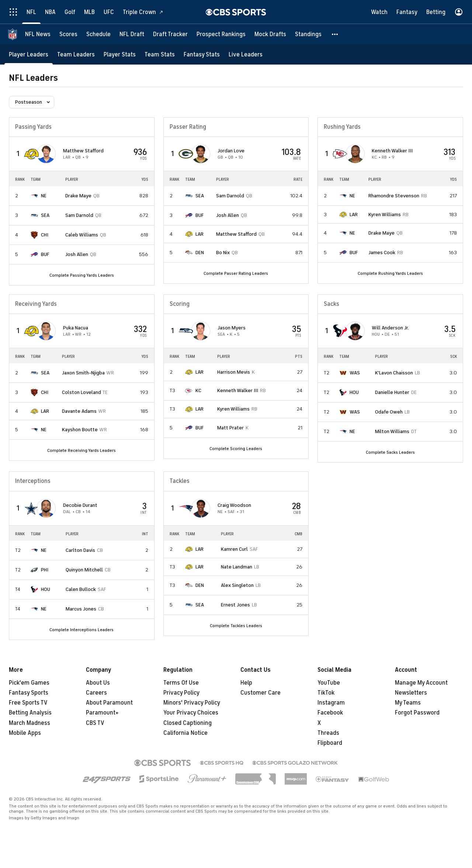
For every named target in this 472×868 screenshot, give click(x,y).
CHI (45, 235)
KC (198, 390)
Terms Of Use (181, 683)
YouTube (329, 683)
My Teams (408, 703)
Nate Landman (237, 567)
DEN (200, 253)
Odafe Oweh (389, 412)
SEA (45, 215)
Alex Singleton (237, 585)
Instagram (331, 703)
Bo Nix (223, 253)
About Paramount (109, 703)
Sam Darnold (79, 215)
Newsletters (411, 693)
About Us (98, 683)
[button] (335, 34)
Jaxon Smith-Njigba (83, 373)
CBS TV (95, 723)
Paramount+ (102, 713)
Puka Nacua (76, 328)
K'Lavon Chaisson (394, 373)
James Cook (382, 253)
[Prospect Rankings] (221, 34)
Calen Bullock (81, 589)
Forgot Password (417, 713)
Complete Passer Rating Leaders (236, 273)
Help (246, 683)
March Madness (29, 723)
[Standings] (308, 34)
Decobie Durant (80, 505)
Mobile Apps (25, 733)
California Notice (185, 733)
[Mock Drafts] (270, 34)
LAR (199, 234)
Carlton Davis (80, 550)
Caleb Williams (82, 235)
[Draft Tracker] (170, 34)
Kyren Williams (385, 215)
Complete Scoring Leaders (236, 449)
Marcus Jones (81, 609)
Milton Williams (392, 431)
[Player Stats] (120, 54)
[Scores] (68, 34)
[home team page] (31, 154)
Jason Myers (232, 328)
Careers (96, 693)
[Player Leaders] (29, 54)
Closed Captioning (188, 723)
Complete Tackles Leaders (236, 626)
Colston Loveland (81, 392)
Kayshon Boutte (80, 430)
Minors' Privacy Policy (192, 703)
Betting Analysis (30, 713)
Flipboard (330, 743)
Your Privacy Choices (191, 713)
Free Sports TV (28, 703)
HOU (354, 392)
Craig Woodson (234, 505)
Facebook (330, 713)
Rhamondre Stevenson (394, 196)
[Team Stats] (160, 54)
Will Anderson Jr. (390, 328)
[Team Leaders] (76, 54)
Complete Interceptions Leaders (81, 630)
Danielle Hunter (392, 392)
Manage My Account (421, 683)
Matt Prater (230, 428)
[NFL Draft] (132, 34)
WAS (355, 373)
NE (44, 196)
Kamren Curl (234, 549)
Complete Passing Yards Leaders (82, 275)
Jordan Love (231, 151)
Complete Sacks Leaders (390, 452)
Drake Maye (78, 196)
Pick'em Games (29, 683)
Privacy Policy (181, 693)
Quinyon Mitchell (84, 570)
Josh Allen (77, 254)
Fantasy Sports (29, 693)
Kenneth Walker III (392, 151)
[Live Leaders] (246, 54)
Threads (328, 733)
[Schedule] (98, 34)
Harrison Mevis (234, 372)
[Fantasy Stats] (202, 54)
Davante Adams (79, 411)
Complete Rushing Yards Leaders (390, 273)
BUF (45, 254)
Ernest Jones (235, 605)
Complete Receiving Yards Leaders (81, 450)
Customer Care (261, 693)
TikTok (326, 693)
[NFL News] (38, 34)
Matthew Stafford (83, 151)
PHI (45, 570)
